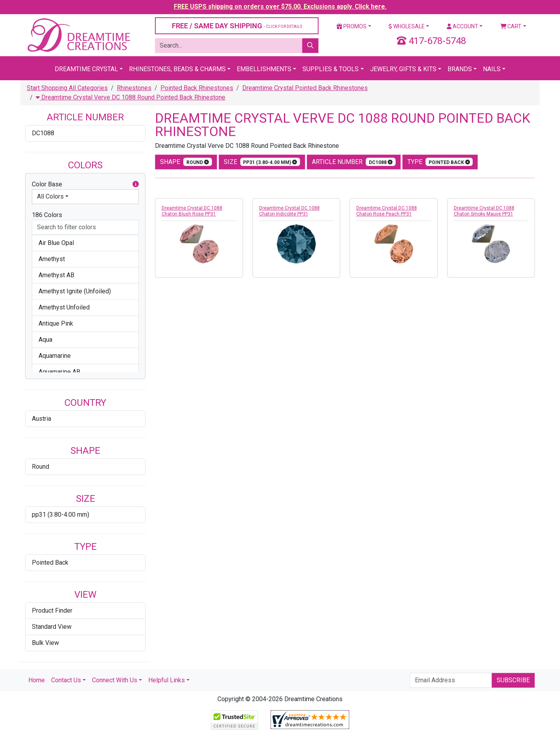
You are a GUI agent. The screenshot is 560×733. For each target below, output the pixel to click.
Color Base (85, 184)
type (440, 162)
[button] (136, 184)
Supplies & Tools (331, 69)
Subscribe (513, 680)
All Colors (50, 196)
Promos (352, 26)
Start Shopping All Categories (67, 88)
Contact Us (66, 680)
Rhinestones (134, 88)
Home (37, 680)
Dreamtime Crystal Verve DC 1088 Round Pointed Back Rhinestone (131, 97)
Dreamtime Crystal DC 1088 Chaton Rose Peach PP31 (387, 211)
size (262, 162)
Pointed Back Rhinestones (197, 88)
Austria (41, 419)
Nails (492, 69)
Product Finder (52, 611)
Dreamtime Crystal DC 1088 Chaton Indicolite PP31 (289, 211)
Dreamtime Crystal (86, 69)
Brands (460, 69)
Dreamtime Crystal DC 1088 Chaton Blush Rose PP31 (192, 211)
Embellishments (264, 69)
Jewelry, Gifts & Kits (403, 69)
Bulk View (45, 643)
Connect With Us (115, 680)
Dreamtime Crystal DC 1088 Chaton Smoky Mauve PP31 (484, 211)
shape (186, 162)
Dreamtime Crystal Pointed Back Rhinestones (305, 88)
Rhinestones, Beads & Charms (177, 69)
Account (462, 26)
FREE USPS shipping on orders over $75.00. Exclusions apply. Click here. (280, 6)
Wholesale (407, 26)
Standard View (52, 627)
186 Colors (47, 215)
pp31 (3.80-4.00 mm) (61, 515)
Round (41, 467)
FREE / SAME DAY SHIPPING (237, 26)
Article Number (354, 162)
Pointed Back (50, 563)
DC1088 (43, 133)
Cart (511, 26)
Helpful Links (167, 680)
